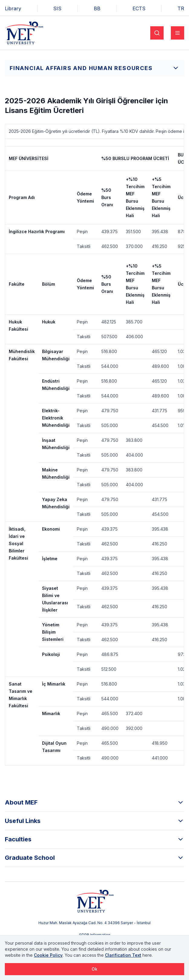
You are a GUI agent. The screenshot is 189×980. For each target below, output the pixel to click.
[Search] (157, 33)
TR (181, 8)
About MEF (94, 802)
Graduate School (94, 858)
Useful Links (94, 821)
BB (97, 8)
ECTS (139, 8)
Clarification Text (123, 955)
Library (13, 8)
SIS (57, 8)
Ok (94, 969)
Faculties (94, 839)
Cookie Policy (48, 955)
